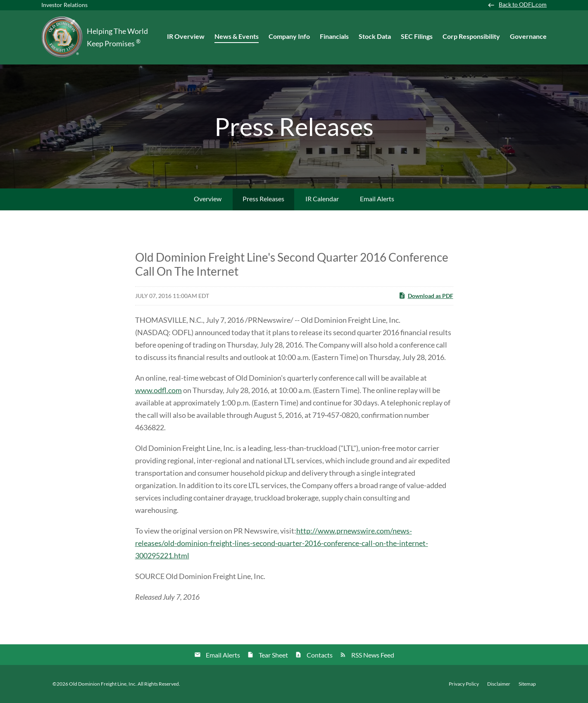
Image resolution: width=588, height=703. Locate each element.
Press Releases (263, 199)
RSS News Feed (373, 655)
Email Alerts (377, 199)
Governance (528, 36)
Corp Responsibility (471, 36)
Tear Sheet (273, 655)
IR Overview (186, 36)
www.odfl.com (158, 390)
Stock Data (375, 36)
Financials (334, 36)
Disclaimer (499, 684)
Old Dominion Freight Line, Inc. (103, 684)
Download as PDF (426, 295)
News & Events (237, 36)
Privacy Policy (464, 684)
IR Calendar (322, 199)
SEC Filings (417, 36)
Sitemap (527, 684)
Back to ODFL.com (523, 5)
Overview (208, 199)
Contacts (320, 655)
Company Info (289, 36)
